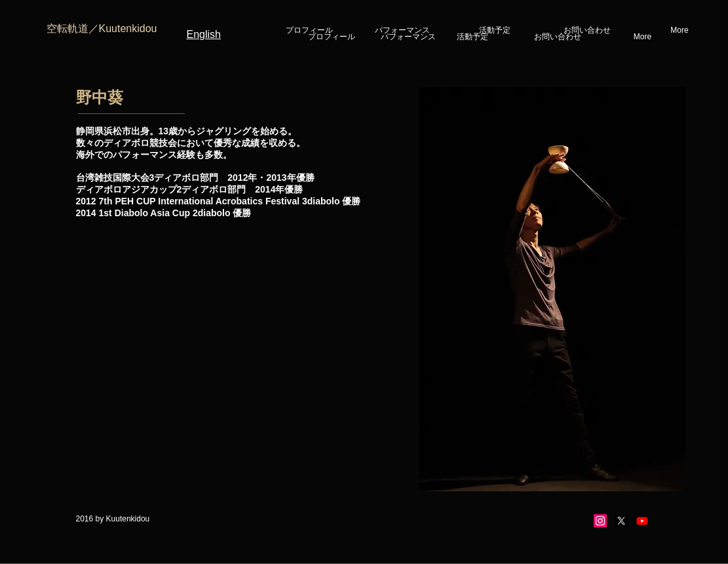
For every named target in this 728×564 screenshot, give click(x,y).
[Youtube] (642, 521)
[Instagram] (600, 521)
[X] (621, 521)
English (204, 34)
